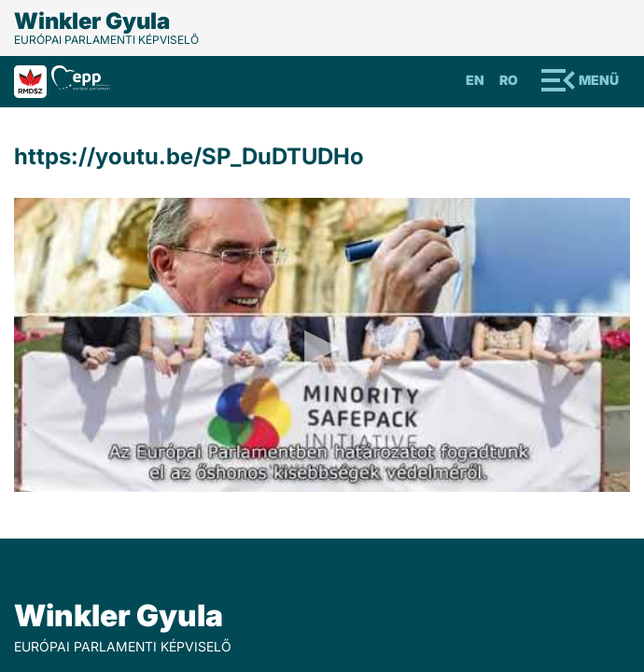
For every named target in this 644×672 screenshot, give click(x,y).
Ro (509, 80)
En (475, 80)
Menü (599, 80)
